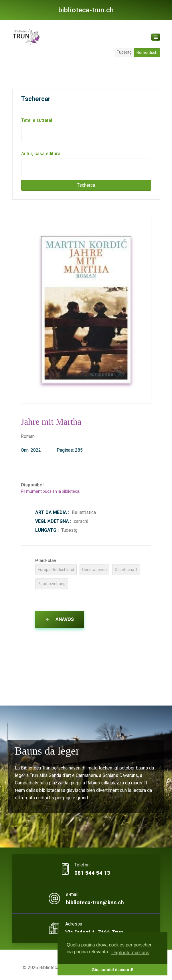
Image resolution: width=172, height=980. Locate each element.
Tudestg (124, 52)
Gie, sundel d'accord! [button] (112, 970)
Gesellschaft (126, 570)
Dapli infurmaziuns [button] (130, 953)
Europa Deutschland (56, 570)
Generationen (94, 570)
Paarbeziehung (52, 584)
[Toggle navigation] (156, 37)
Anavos (60, 619)
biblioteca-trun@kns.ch (95, 903)
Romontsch (147, 52)
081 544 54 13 (92, 873)
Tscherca (86, 185)
